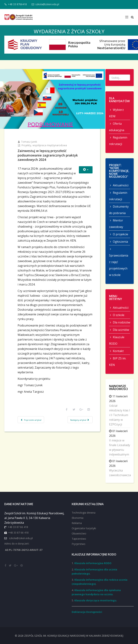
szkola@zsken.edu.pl (49, 4)
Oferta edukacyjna (117, 127)
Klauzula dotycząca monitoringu (95, 600)
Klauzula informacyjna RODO (93, 563)
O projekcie (120, 234)
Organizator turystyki (84, 528)
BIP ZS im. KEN (118, 362)
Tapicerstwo (79, 539)
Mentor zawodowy (116, 224)
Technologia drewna (84, 513)
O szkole (118, 315)
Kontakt (118, 351)
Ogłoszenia (120, 242)
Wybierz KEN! (116, 113)
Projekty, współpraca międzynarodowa (49, 140)
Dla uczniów (121, 330)
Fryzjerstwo (79, 544)
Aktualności (120, 185)
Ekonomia (78, 518)
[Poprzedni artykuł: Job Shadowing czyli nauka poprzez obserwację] (36, 451)
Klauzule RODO (117, 340)
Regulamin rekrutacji (118, 141)
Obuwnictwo (79, 533)
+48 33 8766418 (18, 4)
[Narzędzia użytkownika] (81, 164)
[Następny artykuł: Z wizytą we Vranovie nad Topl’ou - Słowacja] (75, 451)
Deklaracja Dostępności (87, 612)
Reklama (77, 523)
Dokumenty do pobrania (119, 210)
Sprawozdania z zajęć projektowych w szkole (119, 265)
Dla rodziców (121, 322)
